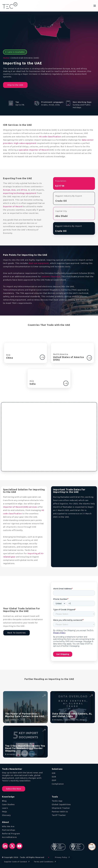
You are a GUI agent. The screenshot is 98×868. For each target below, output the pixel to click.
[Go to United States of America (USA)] (89, 358)
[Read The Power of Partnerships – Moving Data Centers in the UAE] (44, 696)
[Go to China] (42, 357)
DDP (54, 780)
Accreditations (9, 837)
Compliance (58, 784)
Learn (5, 808)
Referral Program (11, 834)
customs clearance (51, 276)
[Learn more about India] (66, 382)
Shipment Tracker (61, 808)
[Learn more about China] (42, 356)
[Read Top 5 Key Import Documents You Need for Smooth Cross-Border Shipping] (44, 730)
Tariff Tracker (59, 815)
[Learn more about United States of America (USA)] (89, 357)
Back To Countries (17, 633)
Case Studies (8, 804)
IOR (54, 773)
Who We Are (8, 826)
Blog (4, 801)
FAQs (5, 812)
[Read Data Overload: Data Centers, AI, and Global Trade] (91, 696)
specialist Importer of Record (34, 150)
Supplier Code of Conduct (17, 862)
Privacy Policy (63, 857)
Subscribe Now (14, 789)
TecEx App (57, 801)
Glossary (6, 815)
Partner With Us (60, 812)
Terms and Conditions (45, 862)
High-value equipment (25, 143)
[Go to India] (66, 383)
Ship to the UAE (15, 85)
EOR (54, 777)
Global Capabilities (61, 804)
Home (6, 58)
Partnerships (9, 830)
